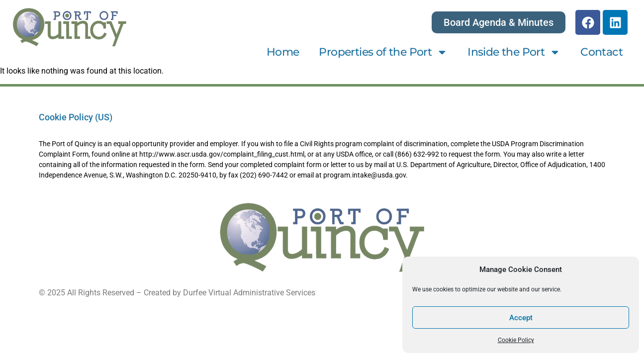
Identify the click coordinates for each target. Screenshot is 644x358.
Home (283, 52)
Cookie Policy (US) (76, 117)
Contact (601, 52)
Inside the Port (514, 52)
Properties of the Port (383, 52)
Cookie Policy (516, 340)
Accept (521, 318)
